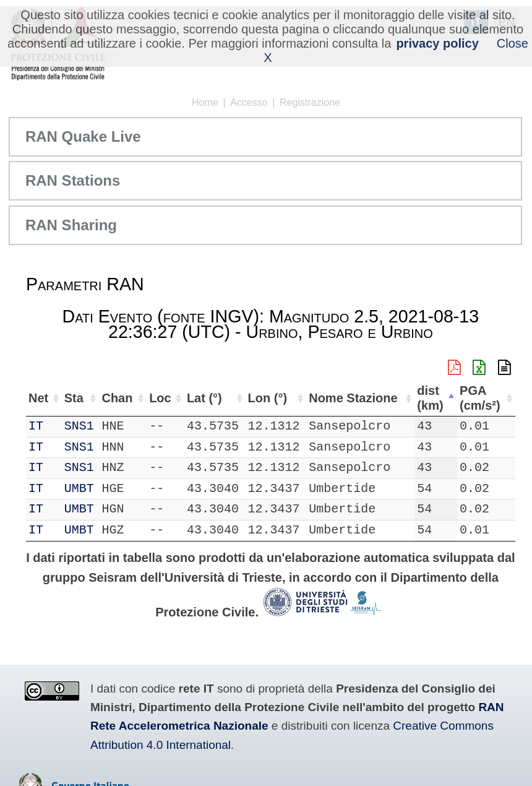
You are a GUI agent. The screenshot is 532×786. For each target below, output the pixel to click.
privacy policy (437, 43)
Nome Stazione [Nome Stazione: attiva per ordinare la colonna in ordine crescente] (353, 398)
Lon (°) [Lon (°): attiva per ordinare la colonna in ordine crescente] (268, 398)
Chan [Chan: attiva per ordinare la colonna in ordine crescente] (117, 398)
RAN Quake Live (83, 136)
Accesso (249, 102)
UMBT (79, 489)
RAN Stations (73, 180)
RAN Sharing (71, 225)
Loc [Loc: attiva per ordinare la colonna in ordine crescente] (160, 398)
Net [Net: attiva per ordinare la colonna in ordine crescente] (38, 398)
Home (205, 102)
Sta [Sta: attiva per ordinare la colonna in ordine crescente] (74, 398)
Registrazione (310, 102)
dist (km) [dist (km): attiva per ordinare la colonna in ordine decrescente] (430, 398)
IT (36, 426)
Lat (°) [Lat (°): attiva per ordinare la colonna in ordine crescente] (204, 398)
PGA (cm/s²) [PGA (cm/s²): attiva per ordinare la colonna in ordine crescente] (480, 398)
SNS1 (79, 426)
